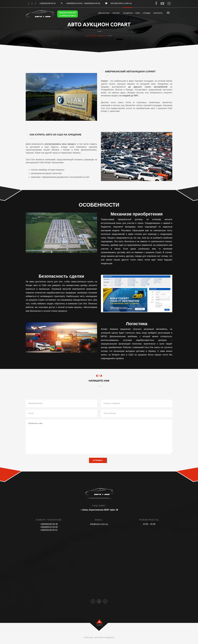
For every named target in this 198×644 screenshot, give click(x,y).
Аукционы (128, 13)
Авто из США (104, 13)
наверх (100, 625)
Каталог (116, 13)
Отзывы (147, 13)
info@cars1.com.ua (121, 3)
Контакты (158, 13)
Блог (138, 13)
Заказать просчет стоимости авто (68, 14)
